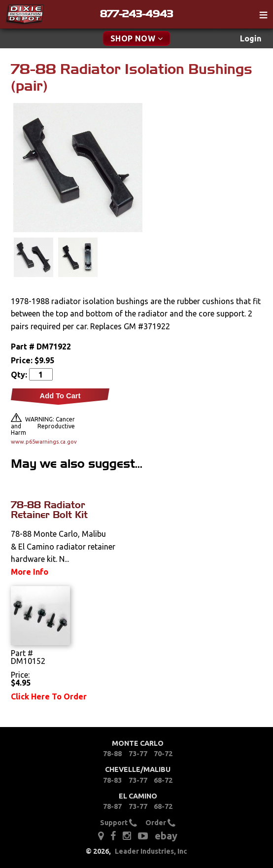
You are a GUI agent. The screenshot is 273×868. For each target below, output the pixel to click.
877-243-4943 (136, 14)
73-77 (138, 754)
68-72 (163, 780)
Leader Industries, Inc (151, 851)
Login (251, 38)
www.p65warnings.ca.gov (43, 442)
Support (119, 823)
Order (160, 823)
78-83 (112, 780)
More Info (30, 572)
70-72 (163, 754)
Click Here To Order (49, 696)
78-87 (112, 806)
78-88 (112, 754)
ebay (166, 836)
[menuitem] (251, 39)
